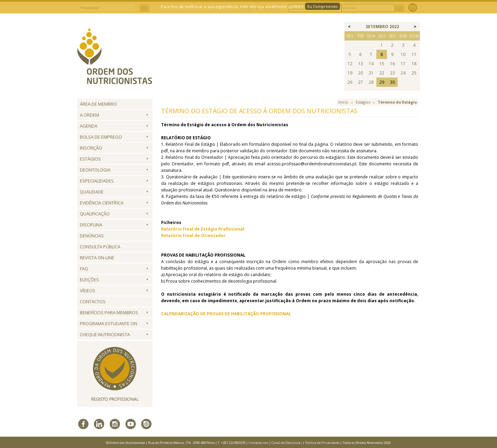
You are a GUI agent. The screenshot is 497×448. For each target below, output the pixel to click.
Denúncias (92, 236)
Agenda (89, 126)
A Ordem (89, 115)
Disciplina (91, 225)
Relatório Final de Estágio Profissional (203, 229)
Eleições (89, 280)
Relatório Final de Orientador (193, 235)
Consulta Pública (100, 247)
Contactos (93, 302)
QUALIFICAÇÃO (95, 214)
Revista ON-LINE (97, 258)
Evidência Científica (102, 203)
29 (382, 82)
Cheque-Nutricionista (105, 334)
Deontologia (95, 170)
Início (343, 102)
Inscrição (91, 148)
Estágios (90, 159)
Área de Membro (98, 104)
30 (392, 82)
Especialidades (97, 181)
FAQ (84, 269)
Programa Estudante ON (108, 323)
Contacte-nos (258, 443)
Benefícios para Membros (109, 313)
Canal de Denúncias (287, 443)
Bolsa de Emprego (101, 137)
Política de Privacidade (322, 443)
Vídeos (88, 291)
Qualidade (92, 192)
